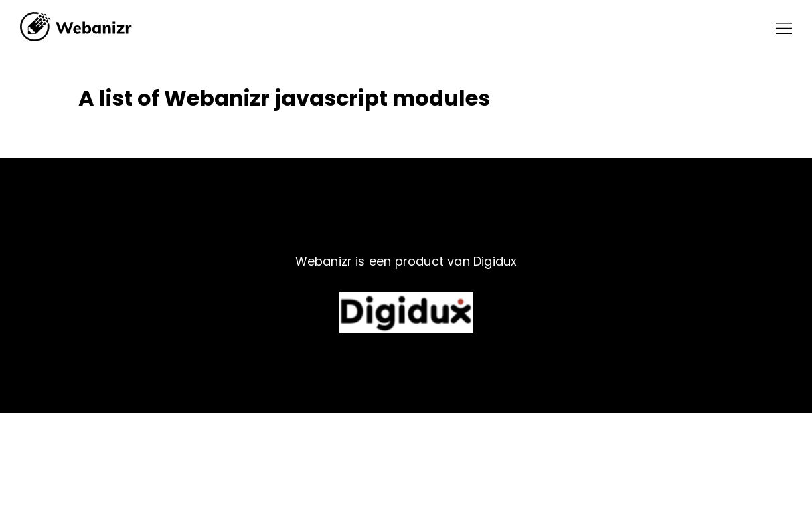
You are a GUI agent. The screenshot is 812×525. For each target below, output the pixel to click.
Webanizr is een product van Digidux (406, 261)
